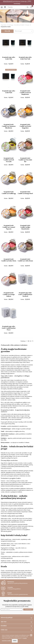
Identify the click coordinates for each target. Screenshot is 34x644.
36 (31, 341)
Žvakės (28, 25)
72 (33, 341)
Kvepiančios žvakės (6, 27)
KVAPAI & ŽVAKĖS (20, 25)
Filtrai (7, 31)
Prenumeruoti (28, 609)
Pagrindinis (4, 25)
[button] (23, 31)
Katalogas (11, 25)
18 (29, 341)
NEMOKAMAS (8, 1)
